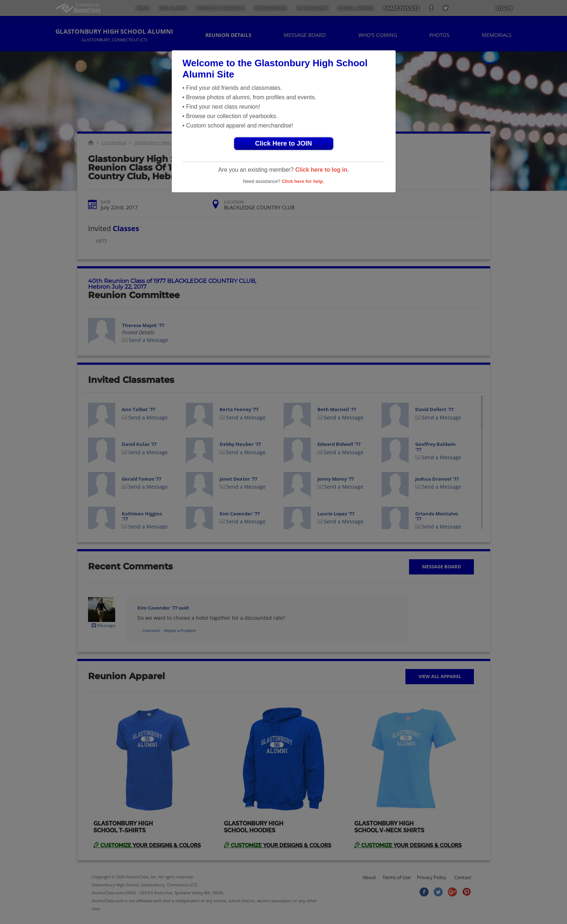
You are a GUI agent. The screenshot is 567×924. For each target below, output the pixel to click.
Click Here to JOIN (283, 143)
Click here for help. (303, 181)
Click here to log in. (322, 170)
